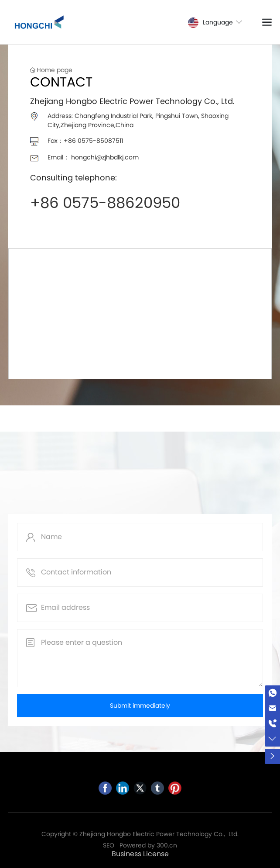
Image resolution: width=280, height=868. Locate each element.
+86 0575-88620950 (105, 203)
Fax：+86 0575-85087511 (85, 141)
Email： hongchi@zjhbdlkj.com (93, 157)
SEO (109, 845)
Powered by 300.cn (148, 845)
